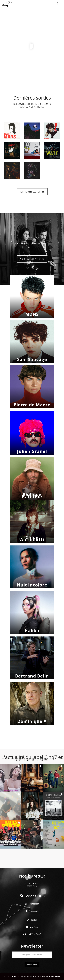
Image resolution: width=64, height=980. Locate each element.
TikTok (32, 920)
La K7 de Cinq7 (32, 934)
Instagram (32, 904)
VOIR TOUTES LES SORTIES (32, 192)
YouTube (32, 927)
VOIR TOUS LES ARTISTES (32, 259)
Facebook (32, 911)
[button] (11, 778)
